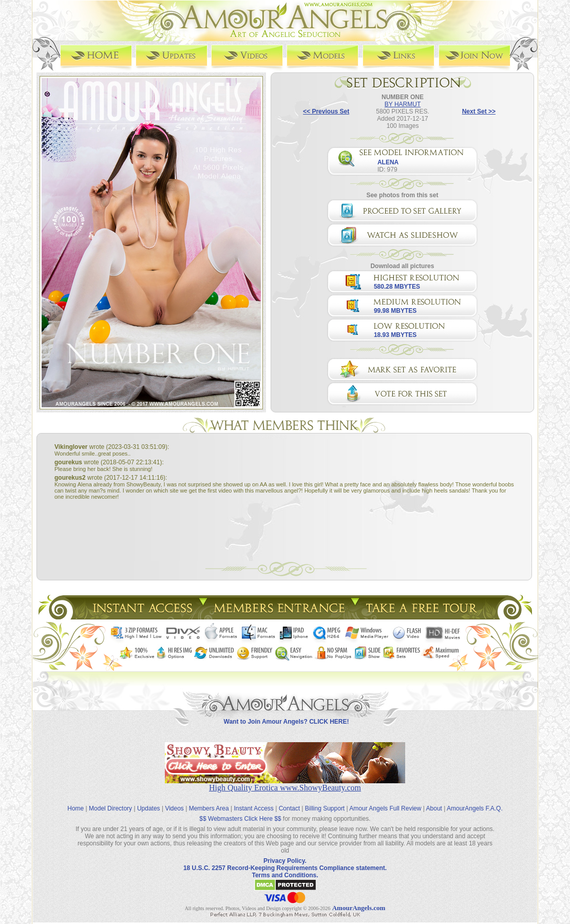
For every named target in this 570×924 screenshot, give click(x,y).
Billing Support (325, 801)
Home (75, 801)
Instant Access (254, 801)
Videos (174, 801)
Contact (289, 801)
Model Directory (110, 801)
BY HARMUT (403, 104)
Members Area (209, 801)
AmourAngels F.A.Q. (475, 801)
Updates (149, 801)
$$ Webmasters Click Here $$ (240, 811)
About (434, 801)
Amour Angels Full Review (385, 801)
